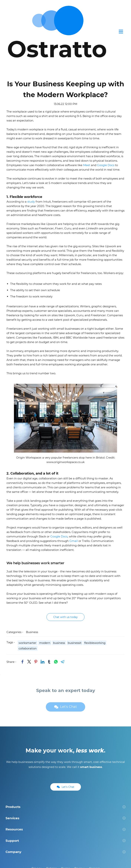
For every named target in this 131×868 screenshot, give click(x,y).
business (59, 596)
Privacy (37, 822)
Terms (65, 822)
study (31, 155)
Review (79, 822)
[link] (22, 615)
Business (32, 586)
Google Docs (106, 118)
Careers (94, 822)
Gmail (74, 494)
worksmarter (27, 596)
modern (45, 596)
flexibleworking (95, 596)
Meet (87, 118)
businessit (75, 596)
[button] (65, 760)
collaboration (28, 602)
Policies (51, 822)
